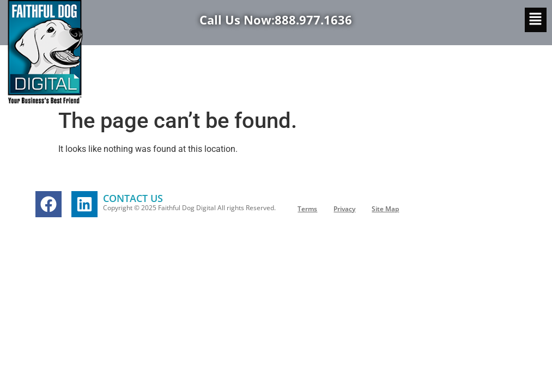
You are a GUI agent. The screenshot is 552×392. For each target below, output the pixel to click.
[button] (536, 20)
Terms (307, 209)
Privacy (344, 209)
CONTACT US (133, 198)
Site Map (385, 209)
